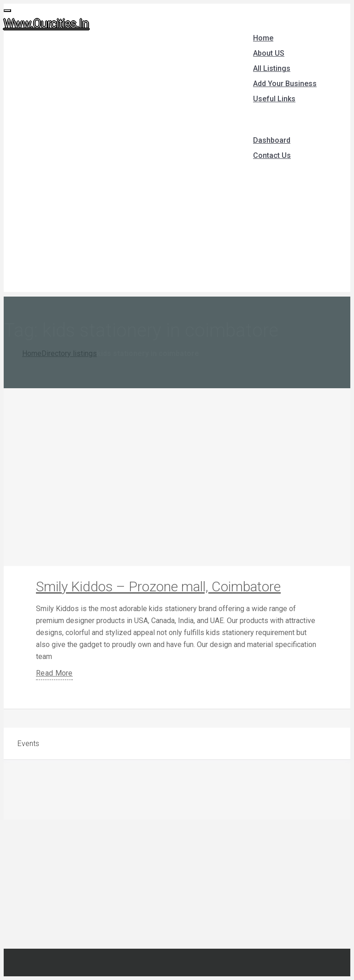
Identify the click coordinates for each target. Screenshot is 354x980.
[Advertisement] (177, 227)
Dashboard (272, 140)
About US (269, 53)
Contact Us (272, 155)
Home (263, 38)
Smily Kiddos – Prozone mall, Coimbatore (158, 586)
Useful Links (274, 99)
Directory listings (69, 353)
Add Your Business (285, 84)
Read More (54, 673)
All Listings (272, 68)
